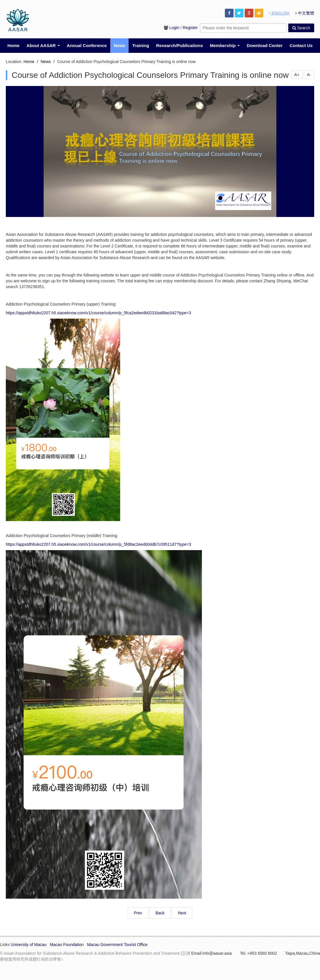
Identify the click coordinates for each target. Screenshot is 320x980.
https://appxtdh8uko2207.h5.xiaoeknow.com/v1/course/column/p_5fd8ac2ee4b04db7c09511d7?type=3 (98, 544)
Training (141, 45)
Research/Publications (180, 45)
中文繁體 (305, 13)
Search (301, 28)
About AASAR (43, 45)
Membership (225, 45)
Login (174, 28)
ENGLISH (279, 13)
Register (190, 28)
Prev (138, 913)
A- (309, 75)
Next (182, 913)
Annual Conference (87, 45)
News (119, 45)
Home (13, 45)
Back (160, 913)
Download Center (265, 45)
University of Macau (29, 945)
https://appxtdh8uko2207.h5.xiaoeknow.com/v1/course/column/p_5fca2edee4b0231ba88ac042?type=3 (98, 313)
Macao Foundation (67, 945)
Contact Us (301, 45)
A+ (297, 75)
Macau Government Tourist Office (117, 945)
